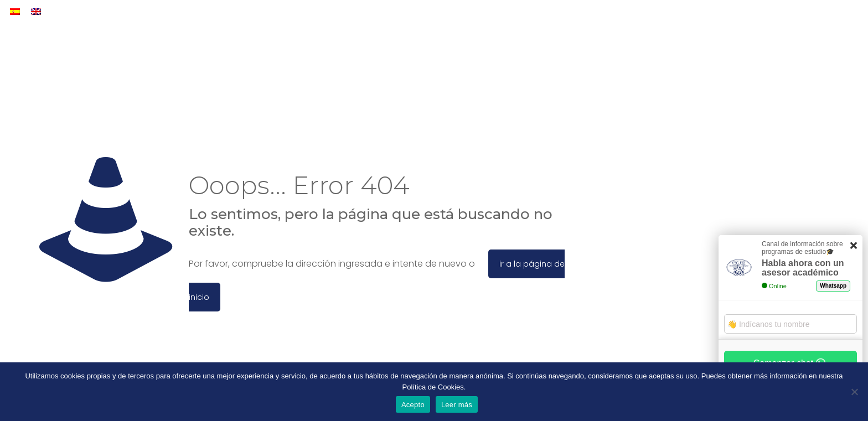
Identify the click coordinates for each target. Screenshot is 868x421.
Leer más (457, 405)
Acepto (413, 405)
